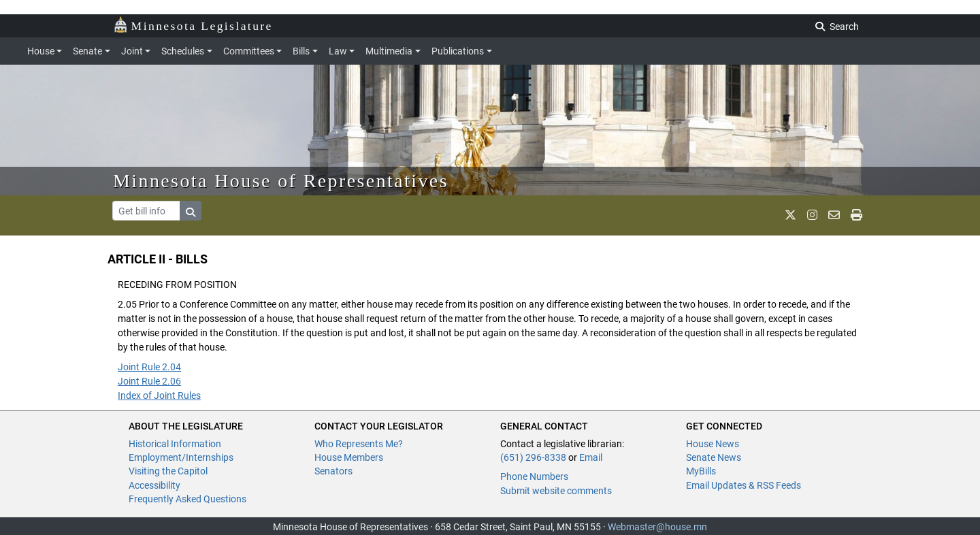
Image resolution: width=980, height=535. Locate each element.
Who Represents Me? (359, 444)
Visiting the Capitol (168, 471)
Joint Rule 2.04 (149, 367)
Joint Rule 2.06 (149, 381)
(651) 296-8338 (533, 457)
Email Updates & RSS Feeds (744, 485)
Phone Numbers (534, 476)
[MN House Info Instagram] (812, 216)
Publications (458, 51)
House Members (349, 457)
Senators (333, 471)
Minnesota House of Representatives (281, 181)
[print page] (856, 216)
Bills (301, 51)
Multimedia (389, 51)
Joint (132, 51)
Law (338, 51)
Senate (87, 51)
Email (591, 457)
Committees (249, 51)
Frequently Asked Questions (187, 499)
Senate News (714, 457)
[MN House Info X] (790, 216)
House (41, 51)
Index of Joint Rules (159, 395)
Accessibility (154, 485)
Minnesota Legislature (193, 25)
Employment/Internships (181, 457)
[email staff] (834, 216)
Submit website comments (556, 491)
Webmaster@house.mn (657, 527)
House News (713, 444)
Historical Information (175, 444)
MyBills (701, 471)
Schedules (183, 51)
